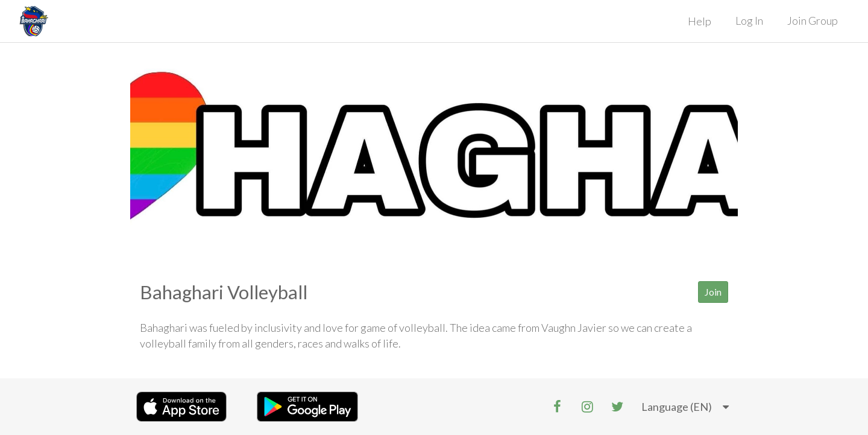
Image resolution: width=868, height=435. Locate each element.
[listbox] (685, 407)
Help (700, 21)
